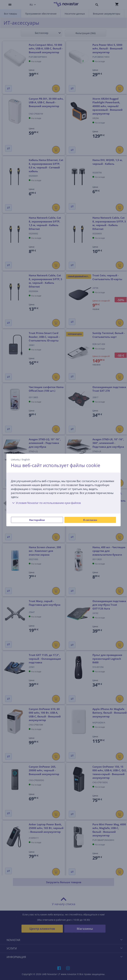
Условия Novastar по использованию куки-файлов (46, 503)
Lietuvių (15, 460)
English (26, 460)
